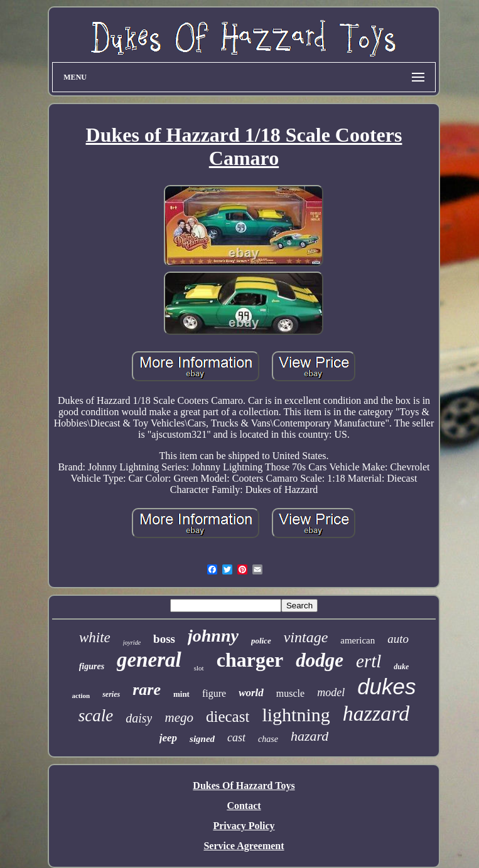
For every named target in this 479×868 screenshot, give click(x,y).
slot (199, 668)
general (149, 660)
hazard (309, 736)
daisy (139, 718)
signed (202, 739)
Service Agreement (244, 846)
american (358, 640)
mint (181, 694)
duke (401, 667)
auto (398, 639)
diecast (228, 717)
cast (236, 738)
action (81, 696)
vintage (306, 637)
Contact (244, 806)
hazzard (376, 713)
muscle (290, 693)
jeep (168, 738)
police (261, 641)
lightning (296, 715)
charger (250, 660)
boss (164, 639)
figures (92, 666)
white (95, 638)
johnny (213, 636)
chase (268, 739)
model (331, 692)
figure (214, 693)
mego (179, 717)
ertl (369, 661)
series (111, 694)
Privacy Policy (244, 826)
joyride (132, 643)
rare (147, 690)
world (251, 693)
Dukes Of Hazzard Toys (244, 786)
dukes (386, 686)
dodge (320, 660)
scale (96, 716)
